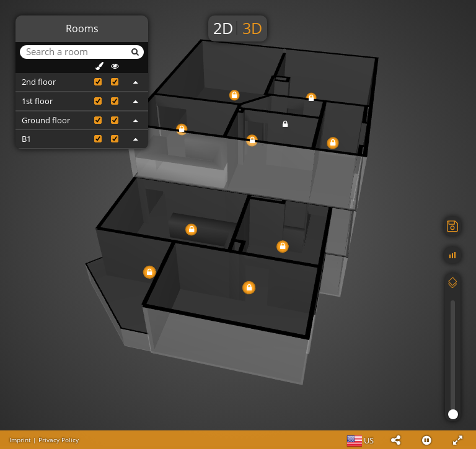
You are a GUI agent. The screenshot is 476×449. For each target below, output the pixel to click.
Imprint (20, 440)
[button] (395, 440)
